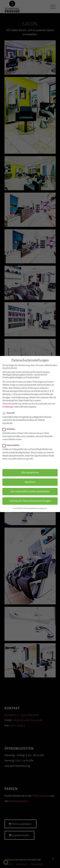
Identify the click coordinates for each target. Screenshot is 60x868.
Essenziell (10, 413)
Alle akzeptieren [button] (30, 473)
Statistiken (10, 429)
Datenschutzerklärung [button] (31, 508)
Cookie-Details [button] (18, 508)
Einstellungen (8, 407)
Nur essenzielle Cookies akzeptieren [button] (30, 491)
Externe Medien (12, 445)
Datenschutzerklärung (12, 404)
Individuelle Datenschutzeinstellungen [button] (30, 501)
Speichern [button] (30, 482)
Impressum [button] (43, 508)
